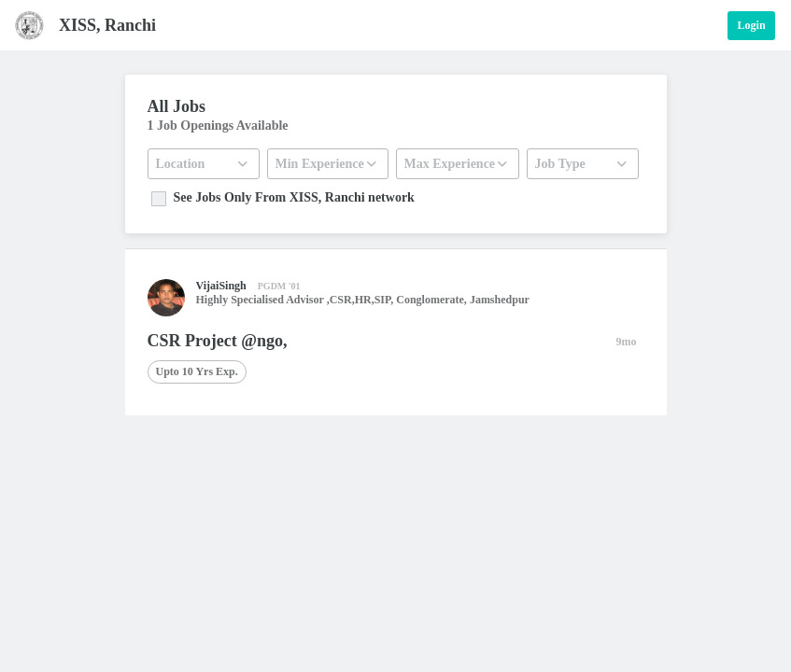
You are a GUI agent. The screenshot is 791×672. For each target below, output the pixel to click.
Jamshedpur (500, 300)
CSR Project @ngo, (218, 341)
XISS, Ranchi (107, 25)
